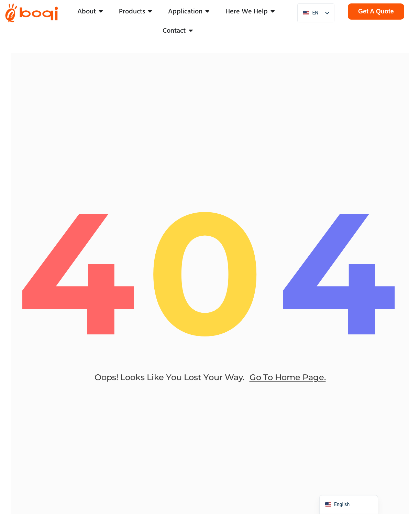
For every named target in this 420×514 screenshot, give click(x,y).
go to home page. (288, 383)
